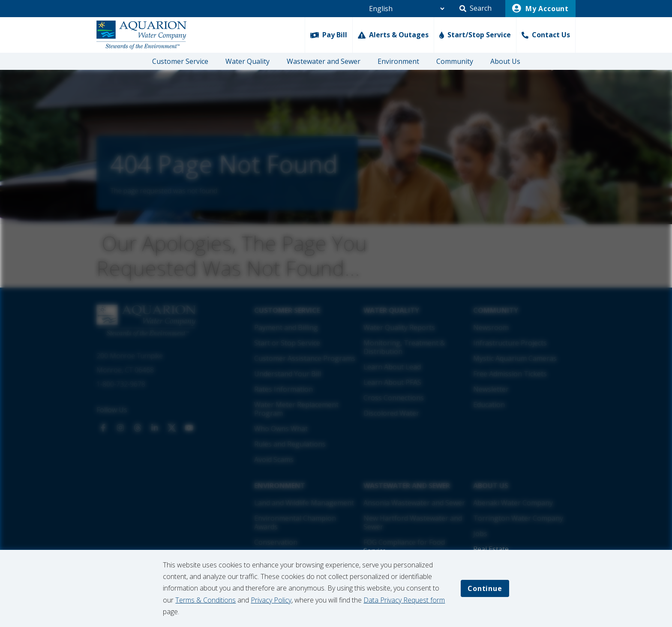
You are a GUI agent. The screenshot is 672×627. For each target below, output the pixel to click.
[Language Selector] (403, 9)
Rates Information (283, 389)
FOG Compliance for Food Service (404, 546)
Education (489, 405)
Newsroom (491, 327)
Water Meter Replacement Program (296, 409)
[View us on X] (172, 428)
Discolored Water (391, 413)
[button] (475, 9)
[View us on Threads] (138, 428)
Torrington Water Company (518, 518)
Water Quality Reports (399, 327)
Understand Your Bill (288, 374)
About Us (505, 61)
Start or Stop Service (287, 343)
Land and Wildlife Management (304, 503)
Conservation (276, 542)
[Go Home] (141, 35)
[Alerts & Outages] (393, 35)
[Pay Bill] (328, 35)
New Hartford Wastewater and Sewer (413, 522)
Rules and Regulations (290, 444)
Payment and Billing (286, 327)
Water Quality (247, 61)
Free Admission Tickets (510, 374)
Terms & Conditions (205, 600)
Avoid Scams (274, 459)
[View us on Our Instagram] (120, 428)
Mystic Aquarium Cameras (515, 358)
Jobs (480, 534)
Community (455, 61)
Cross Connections (394, 398)
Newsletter (491, 389)
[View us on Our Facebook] (103, 428)
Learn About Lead (392, 367)
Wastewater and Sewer (324, 61)
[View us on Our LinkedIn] (155, 428)
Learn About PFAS (392, 382)
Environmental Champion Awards (295, 522)
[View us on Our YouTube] (189, 428)
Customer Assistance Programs (305, 358)
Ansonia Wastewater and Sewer (414, 503)
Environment (398, 61)
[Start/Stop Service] (475, 35)
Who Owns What (281, 429)
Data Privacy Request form (404, 600)
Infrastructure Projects (510, 343)
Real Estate (491, 549)
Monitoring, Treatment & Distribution (404, 347)
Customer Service (180, 61)
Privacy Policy (271, 600)
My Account (540, 9)
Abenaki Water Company (513, 503)
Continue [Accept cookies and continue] (485, 588)
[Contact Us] (546, 35)
